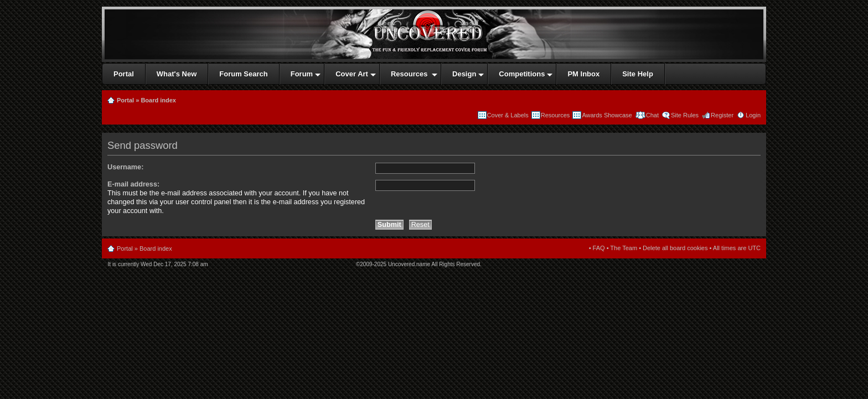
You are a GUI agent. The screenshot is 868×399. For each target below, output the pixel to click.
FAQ (599, 248)
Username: (125, 167)
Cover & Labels (508, 115)
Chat (652, 115)
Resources (556, 115)
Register (722, 115)
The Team (624, 248)
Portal (125, 100)
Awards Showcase (607, 115)
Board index (158, 100)
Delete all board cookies (675, 248)
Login (753, 115)
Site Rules (685, 115)
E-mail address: (133, 184)
